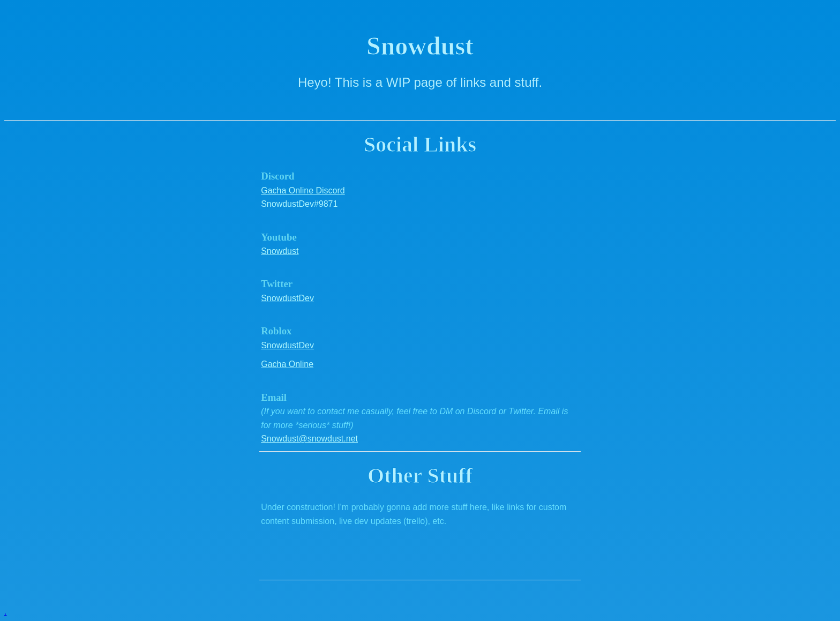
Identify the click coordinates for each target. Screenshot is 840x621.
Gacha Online (287, 364)
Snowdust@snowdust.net (309, 439)
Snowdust (280, 251)
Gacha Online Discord (303, 190)
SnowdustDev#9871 (299, 204)
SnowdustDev (287, 298)
